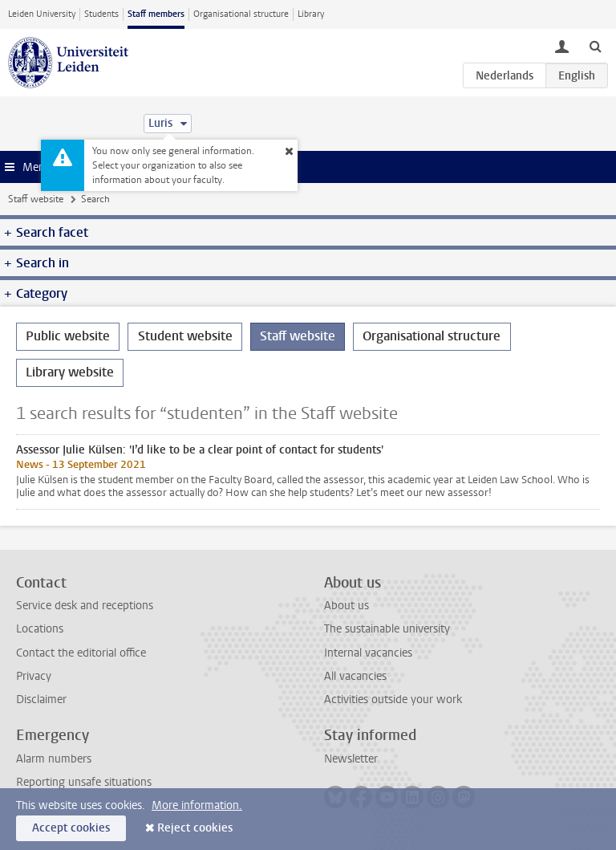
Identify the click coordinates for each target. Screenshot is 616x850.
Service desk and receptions (85, 606)
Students (101, 14)
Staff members (156, 14)
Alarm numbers (54, 759)
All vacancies (355, 676)
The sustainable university (387, 629)
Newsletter (351, 759)
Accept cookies (71, 828)
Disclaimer (41, 700)
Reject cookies (195, 828)
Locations (40, 629)
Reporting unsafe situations (84, 782)
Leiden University (42, 14)
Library (311, 14)
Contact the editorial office (81, 653)
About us (346, 606)
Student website (185, 336)
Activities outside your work (393, 700)
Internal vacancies (368, 653)
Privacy (34, 676)
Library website (70, 372)
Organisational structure (241, 14)
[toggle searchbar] (595, 46)
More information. (197, 805)
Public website (68, 336)
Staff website (36, 199)
